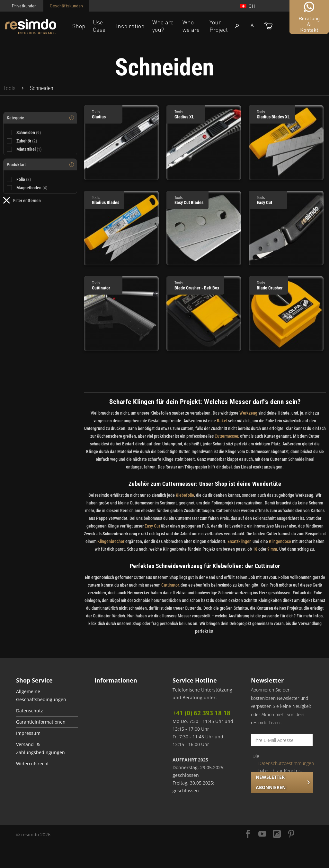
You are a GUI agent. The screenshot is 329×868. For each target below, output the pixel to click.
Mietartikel (29, 149)
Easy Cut (152, 526)
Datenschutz (30, 711)
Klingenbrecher (111, 541)
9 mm (272, 549)
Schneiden (29, 133)
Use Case (99, 26)
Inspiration (130, 26)
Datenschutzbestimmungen (286, 763)
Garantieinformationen (41, 722)
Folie (24, 179)
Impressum (28, 733)
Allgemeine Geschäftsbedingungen (41, 696)
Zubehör (27, 141)
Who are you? (163, 26)
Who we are (191, 26)
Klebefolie (184, 495)
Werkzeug (248, 413)
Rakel (222, 421)
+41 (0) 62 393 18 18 (201, 713)
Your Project (219, 26)
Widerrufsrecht (32, 764)
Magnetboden (32, 188)
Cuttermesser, (227, 436)
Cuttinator (170, 585)
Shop (79, 26)
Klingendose (280, 541)
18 (255, 549)
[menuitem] (9, 88)
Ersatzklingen (240, 541)
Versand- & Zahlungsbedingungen (40, 748)
